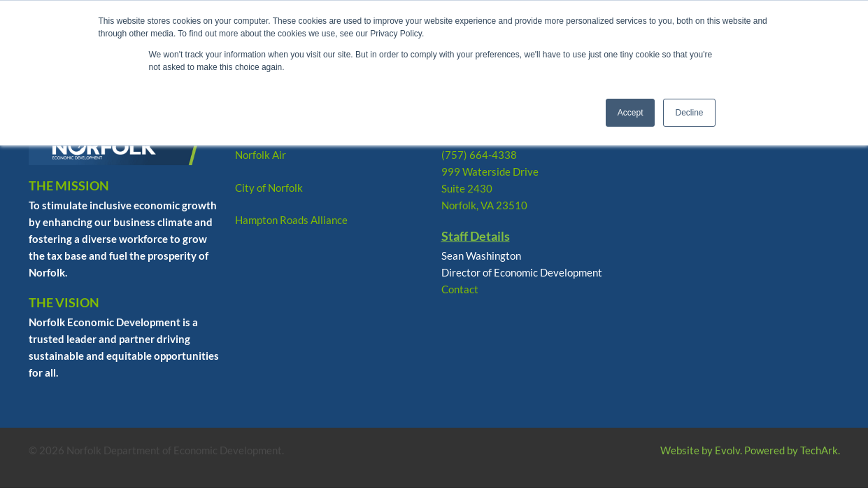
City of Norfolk (269, 188)
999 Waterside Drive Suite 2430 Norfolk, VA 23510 (490, 188)
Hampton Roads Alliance (291, 220)
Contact (460, 289)
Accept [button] (631, 113)
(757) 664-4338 (479, 155)
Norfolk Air (261, 155)
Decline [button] (689, 113)
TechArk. (820, 450)
